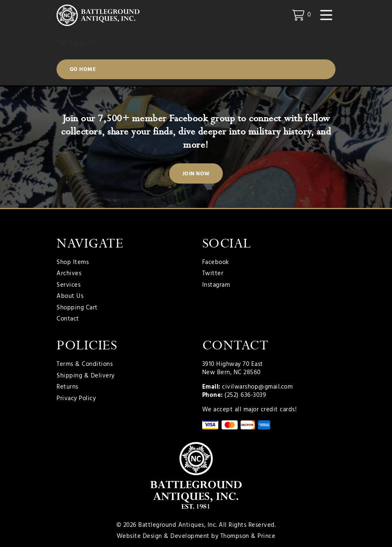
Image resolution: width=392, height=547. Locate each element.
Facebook (216, 263)
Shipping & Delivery (86, 376)
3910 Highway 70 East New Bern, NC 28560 (233, 368)
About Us (70, 297)
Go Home (83, 70)
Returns (67, 387)
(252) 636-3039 (245, 395)
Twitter (213, 274)
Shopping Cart (77, 308)
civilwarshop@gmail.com (257, 387)
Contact (68, 319)
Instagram (216, 285)
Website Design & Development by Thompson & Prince (196, 536)
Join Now (196, 174)
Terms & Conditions (85, 365)
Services (68, 285)
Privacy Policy (76, 399)
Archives (69, 274)
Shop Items (73, 263)
